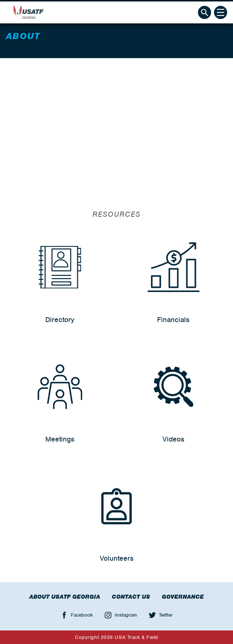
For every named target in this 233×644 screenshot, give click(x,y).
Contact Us (131, 597)
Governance (183, 597)
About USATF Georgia (65, 597)
